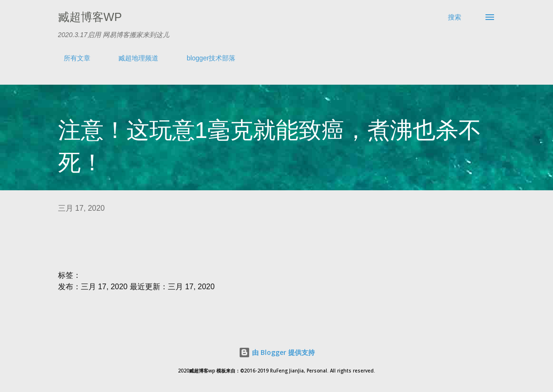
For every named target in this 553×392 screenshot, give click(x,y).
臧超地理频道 (133, 58)
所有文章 (71, 58)
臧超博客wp (90, 17)
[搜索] (455, 17)
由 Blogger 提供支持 (277, 352)
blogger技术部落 (206, 58)
